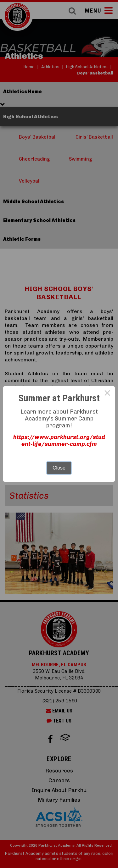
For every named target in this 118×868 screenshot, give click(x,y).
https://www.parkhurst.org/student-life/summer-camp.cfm (59, 441)
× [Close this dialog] (107, 394)
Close (59, 468)
